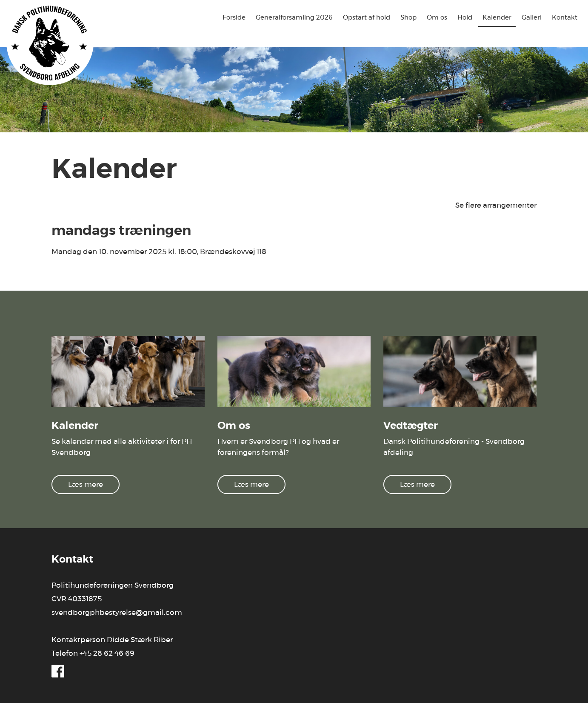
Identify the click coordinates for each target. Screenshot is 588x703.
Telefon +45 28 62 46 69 (93, 653)
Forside (234, 18)
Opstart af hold (367, 18)
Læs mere (86, 484)
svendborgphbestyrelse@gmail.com (117, 613)
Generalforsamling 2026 (294, 18)
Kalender (497, 18)
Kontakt (565, 18)
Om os (437, 18)
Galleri (532, 18)
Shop (408, 18)
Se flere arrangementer (496, 205)
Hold (465, 18)
